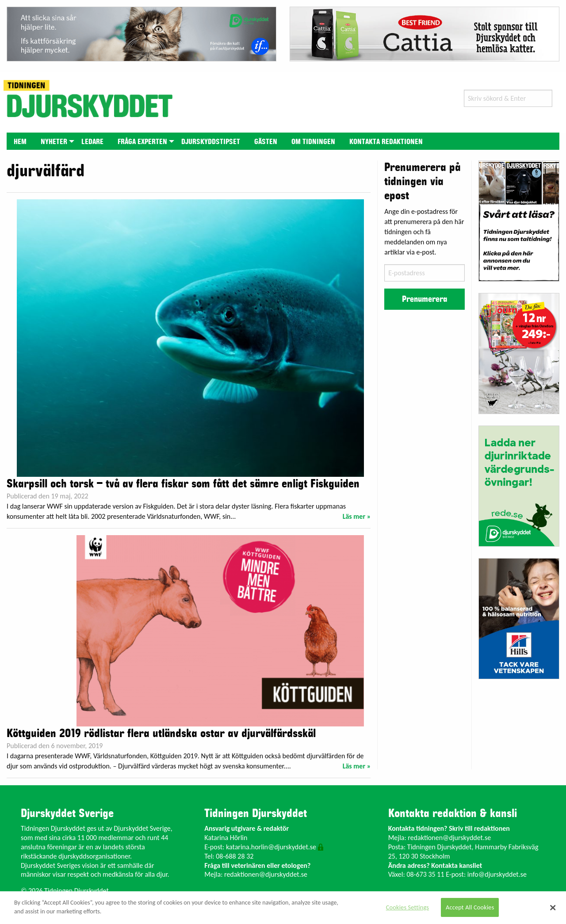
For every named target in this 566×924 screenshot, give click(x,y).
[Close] (553, 908)
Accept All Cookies (470, 907)
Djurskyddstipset (211, 142)
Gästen (266, 142)
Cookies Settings (407, 907)
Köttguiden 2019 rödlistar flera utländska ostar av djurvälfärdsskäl (161, 734)
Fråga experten (142, 142)
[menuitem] (20, 141)
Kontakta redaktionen (386, 142)
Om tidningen (313, 142)
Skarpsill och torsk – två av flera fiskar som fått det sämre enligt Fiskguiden (183, 484)
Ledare (92, 142)
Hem (20, 142)
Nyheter (54, 142)
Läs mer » (357, 516)
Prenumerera (424, 299)
